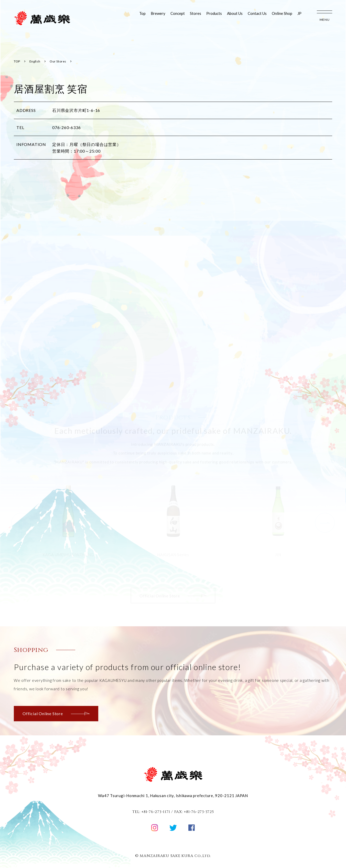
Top (142, 13)
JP (299, 13)
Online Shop (282, 13)
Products (214, 13)
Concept (178, 13)
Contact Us (257, 13)
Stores (196, 13)
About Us (235, 13)
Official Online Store (56, 713)
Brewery (158, 13)
